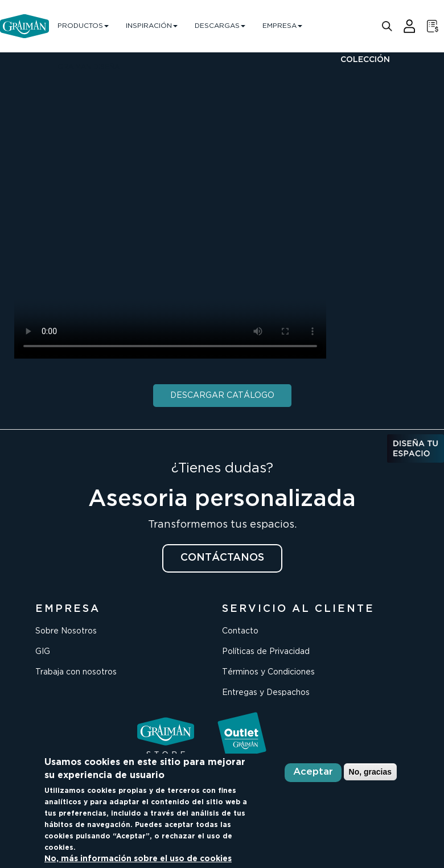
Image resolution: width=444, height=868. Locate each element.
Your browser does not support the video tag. (170, 202)
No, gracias (370, 772)
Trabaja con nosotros (76, 672)
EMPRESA (282, 26)
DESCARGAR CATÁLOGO (222, 396)
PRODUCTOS (83, 26)
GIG (43, 652)
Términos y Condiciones (268, 672)
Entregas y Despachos (266, 693)
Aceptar (313, 772)
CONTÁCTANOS (222, 558)
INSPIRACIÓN (152, 26)
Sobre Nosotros (66, 631)
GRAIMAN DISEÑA (89, 67)
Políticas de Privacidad (266, 652)
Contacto (240, 631)
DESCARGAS (220, 26)
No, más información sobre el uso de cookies (138, 859)
